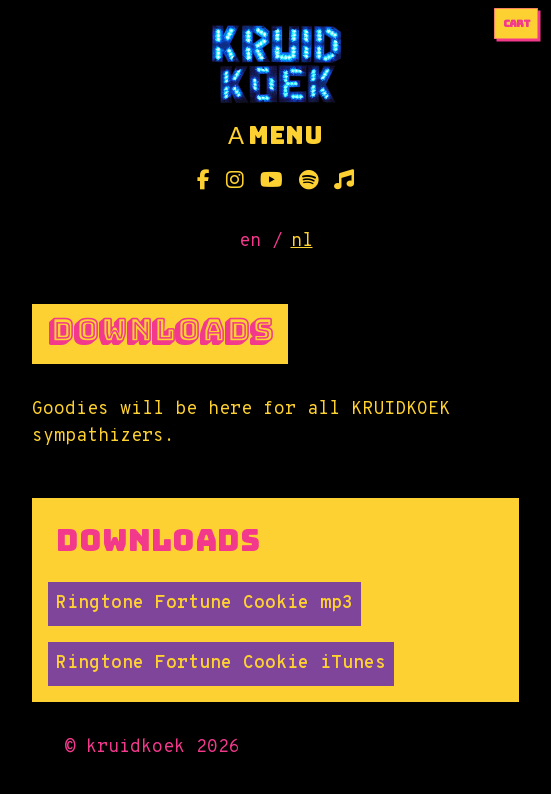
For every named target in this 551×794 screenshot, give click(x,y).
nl (302, 241)
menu (275, 136)
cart (516, 23)
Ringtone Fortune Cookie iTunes (221, 663)
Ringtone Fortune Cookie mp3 (204, 603)
